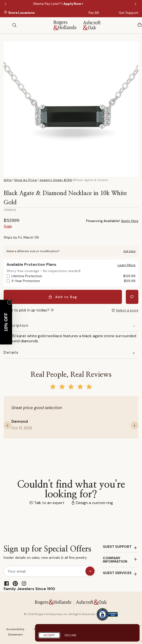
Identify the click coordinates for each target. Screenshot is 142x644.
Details (11, 352)
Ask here (129, 251)
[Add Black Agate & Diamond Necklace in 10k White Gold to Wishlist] (132, 297)
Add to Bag (63, 297)
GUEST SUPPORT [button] (117, 547)
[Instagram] (24, 584)
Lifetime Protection (73, 276)
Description (16, 326)
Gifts (8, 180)
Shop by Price (26, 180)
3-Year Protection (73, 281)
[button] (127, 265)
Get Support (129, 13)
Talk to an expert (49, 503)
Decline (71, 635)
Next (136, 4)
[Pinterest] (15, 584)
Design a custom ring (94, 503)
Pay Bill (94, 13)
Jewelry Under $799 (56, 180)
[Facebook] (7, 584)
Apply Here (130, 221)
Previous (6, 4)
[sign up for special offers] (90, 571)
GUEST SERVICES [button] (117, 573)
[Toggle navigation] (6, 25)
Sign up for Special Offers (47, 554)
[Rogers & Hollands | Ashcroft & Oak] (77, 25)
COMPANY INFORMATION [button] (115, 560)
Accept (49, 635)
